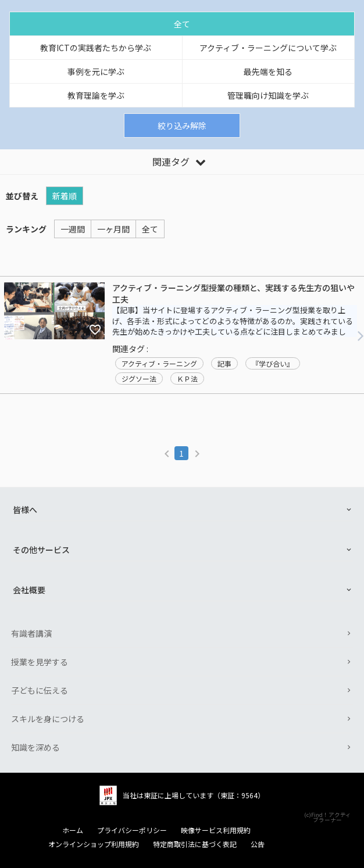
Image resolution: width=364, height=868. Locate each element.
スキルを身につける (48, 719)
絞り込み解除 (182, 125)
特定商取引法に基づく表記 (195, 844)
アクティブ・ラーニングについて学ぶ (268, 48)
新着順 (65, 196)
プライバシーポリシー (132, 830)
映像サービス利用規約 (216, 830)
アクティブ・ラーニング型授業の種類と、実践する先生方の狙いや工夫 (233, 294)
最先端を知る (268, 71)
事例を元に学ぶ (96, 71)
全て (182, 24)
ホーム (73, 830)
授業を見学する (40, 662)
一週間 (73, 229)
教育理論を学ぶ (96, 95)
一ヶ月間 (113, 229)
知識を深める (35, 747)
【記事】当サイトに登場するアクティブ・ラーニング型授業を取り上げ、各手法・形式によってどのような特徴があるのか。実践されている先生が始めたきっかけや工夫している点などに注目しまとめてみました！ (233, 327)
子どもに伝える (40, 690)
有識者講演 (31, 633)
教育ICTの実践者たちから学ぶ (96, 48)
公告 (258, 844)
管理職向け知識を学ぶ (268, 95)
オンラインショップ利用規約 (94, 844)
